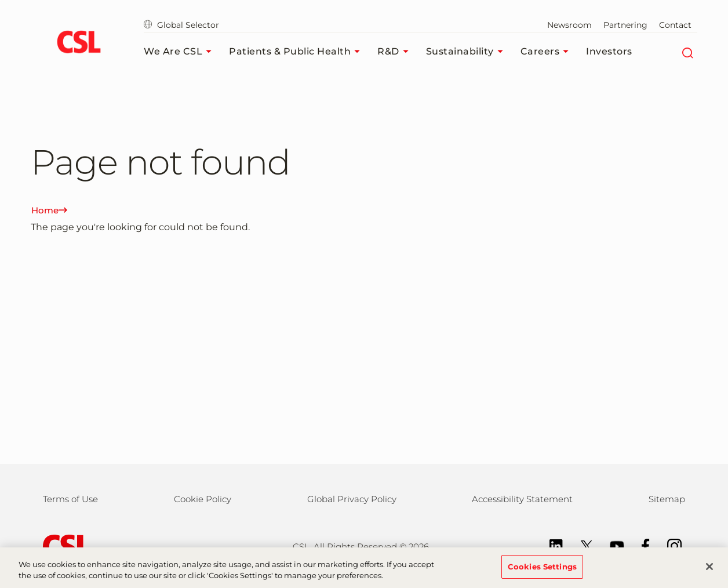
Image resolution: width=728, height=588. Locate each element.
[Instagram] (669, 545)
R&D (396, 52)
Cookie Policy (203, 499)
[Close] (709, 572)
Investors (609, 51)
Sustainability (467, 52)
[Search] (687, 52)
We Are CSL (181, 52)
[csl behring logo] (64, 546)
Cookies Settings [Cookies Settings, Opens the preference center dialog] (542, 572)
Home (49, 210)
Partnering (625, 25)
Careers (548, 52)
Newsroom (569, 25)
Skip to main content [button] (0, 0)
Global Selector (181, 25)
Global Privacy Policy (352, 499)
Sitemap (667, 499)
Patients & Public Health (297, 52)
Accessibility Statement (522, 499)
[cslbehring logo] (79, 43)
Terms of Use (70, 499)
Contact (675, 25)
